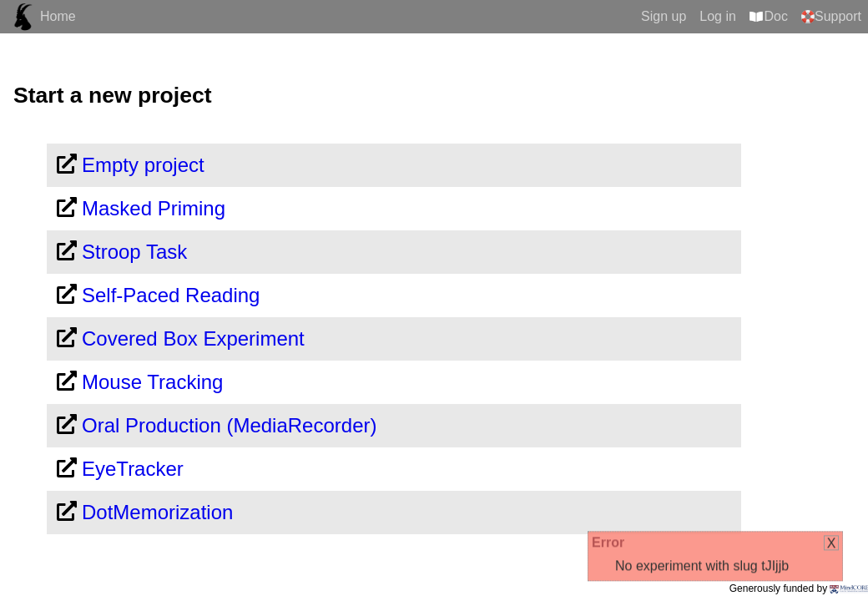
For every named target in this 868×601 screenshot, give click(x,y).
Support (838, 16)
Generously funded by (799, 588)
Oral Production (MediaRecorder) (229, 425)
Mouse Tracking (152, 382)
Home (58, 16)
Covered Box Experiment (193, 338)
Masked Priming (154, 208)
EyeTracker (133, 469)
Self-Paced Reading (171, 295)
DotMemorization (157, 512)
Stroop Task (134, 252)
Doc (776, 16)
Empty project (143, 165)
